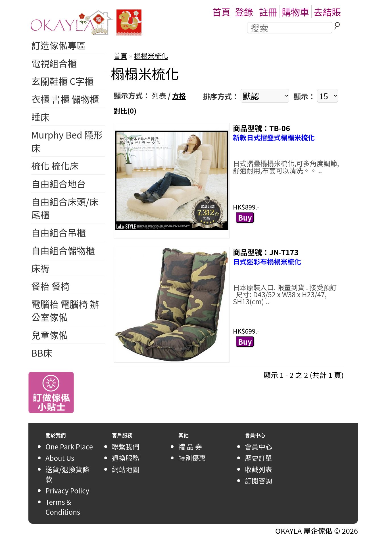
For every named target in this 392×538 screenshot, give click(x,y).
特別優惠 (192, 458)
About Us (60, 458)
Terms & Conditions (63, 507)
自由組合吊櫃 (59, 232)
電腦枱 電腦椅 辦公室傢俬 (65, 310)
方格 (179, 96)
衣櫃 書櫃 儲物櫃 (65, 99)
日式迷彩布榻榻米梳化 (267, 261)
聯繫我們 (126, 446)
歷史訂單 (258, 458)
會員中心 (258, 446)
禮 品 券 (190, 446)
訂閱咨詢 (258, 481)
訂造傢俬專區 (59, 45)
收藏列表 (258, 469)
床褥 (40, 268)
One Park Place (69, 446)
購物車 (295, 12)
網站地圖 (126, 469)
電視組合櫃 (54, 63)
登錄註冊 (256, 12)
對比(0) (125, 111)
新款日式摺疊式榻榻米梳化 (274, 137)
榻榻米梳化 (151, 56)
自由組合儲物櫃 (63, 250)
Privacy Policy (67, 490)
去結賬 (327, 12)
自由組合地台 (59, 183)
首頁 (221, 12)
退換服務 (126, 458)
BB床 (42, 353)
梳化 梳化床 (55, 166)
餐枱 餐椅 (50, 286)
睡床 (40, 117)
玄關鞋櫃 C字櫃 (62, 81)
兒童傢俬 (49, 335)
